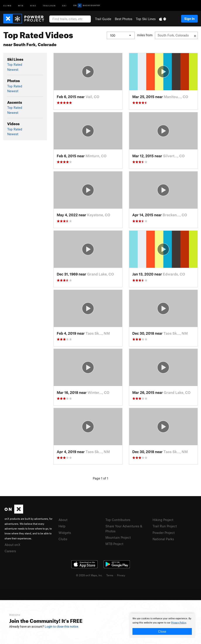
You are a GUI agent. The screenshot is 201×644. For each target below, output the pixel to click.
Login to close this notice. (62, 627)
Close (162, 631)
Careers (10, 551)
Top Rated (15, 64)
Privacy (121, 575)
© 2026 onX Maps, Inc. (89, 575)
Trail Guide (103, 19)
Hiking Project (163, 520)
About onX (12, 545)
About (63, 520)
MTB (21, 5)
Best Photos (124, 19)
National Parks (163, 539)
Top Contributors (118, 520)
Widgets (65, 533)
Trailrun (49, 5)
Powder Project (164, 533)
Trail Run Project (165, 526)
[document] (162, 626)
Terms (110, 575)
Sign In (189, 19)
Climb (7, 5)
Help (62, 526)
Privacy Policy (179, 623)
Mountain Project (118, 537)
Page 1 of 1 (100, 478)
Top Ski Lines (146, 19)
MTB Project (114, 544)
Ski (64, 5)
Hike (33, 5)
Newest (13, 69)
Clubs (63, 539)
